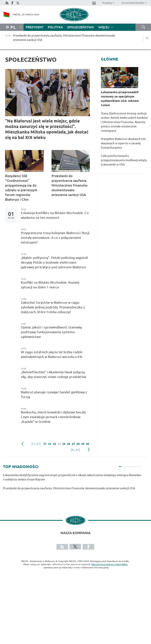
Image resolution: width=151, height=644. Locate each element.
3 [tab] (126, 465)
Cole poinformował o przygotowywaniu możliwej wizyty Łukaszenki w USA (124, 160)
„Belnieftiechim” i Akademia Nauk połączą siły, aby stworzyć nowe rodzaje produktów (53, 374)
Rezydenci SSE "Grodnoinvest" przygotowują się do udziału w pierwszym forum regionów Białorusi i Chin (21, 188)
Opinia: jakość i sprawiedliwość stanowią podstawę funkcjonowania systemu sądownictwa (51, 332)
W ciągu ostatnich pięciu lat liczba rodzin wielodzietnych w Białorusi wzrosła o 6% (52, 354)
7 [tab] (138, 465)
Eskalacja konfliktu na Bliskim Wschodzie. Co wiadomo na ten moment (55, 215)
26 (69, 444)
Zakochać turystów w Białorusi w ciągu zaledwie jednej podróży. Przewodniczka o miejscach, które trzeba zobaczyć (53, 307)
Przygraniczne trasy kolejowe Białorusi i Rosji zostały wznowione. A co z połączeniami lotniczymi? (55, 238)
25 (64, 444)
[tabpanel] (73, 484)
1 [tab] (120, 465)
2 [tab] (123, 465)
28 (78, 444)
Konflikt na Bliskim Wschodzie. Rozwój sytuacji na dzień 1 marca (50, 285)
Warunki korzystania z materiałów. (110, 564)
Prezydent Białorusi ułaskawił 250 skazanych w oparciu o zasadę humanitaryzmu (123, 143)
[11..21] (36, 444)
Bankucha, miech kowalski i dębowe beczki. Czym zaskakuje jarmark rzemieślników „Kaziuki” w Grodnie (54, 417)
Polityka (55, 27)
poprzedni (23, 444)
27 (73, 444)
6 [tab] (135, 465)
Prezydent (35, 27)
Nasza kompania (75, 533)
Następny (89, 450)
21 (45, 444)
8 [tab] (141, 465)
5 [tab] (132, 465)
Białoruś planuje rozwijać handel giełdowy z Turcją (54, 394)
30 (87, 444)
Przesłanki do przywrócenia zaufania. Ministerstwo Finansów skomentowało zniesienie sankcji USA (70, 185)
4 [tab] (129, 465)
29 (83, 444)
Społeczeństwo (81, 27)
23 (54, 444)
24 (59, 444)
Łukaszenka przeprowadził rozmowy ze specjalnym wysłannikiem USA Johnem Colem (120, 99)
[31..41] (75, 450)
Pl (13, 27)
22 (50, 444)
